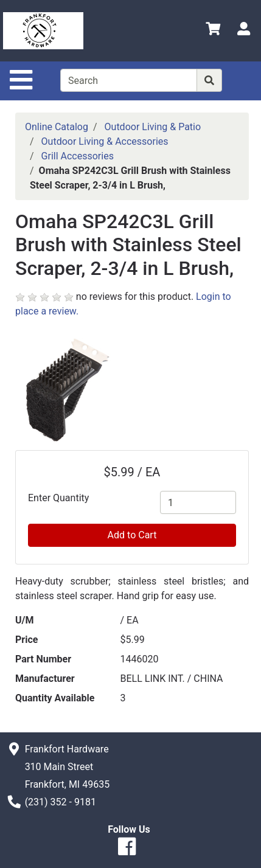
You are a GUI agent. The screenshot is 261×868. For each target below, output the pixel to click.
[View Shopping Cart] (213, 31)
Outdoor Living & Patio (153, 127)
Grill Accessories (78, 156)
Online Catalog (57, 127)
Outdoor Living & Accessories (105, 141)
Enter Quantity (58, 498)
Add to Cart (132, 535)
